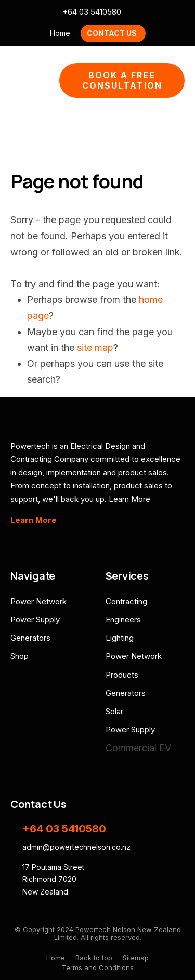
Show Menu (17, 81)
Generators (30, 638)
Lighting (120, 638)
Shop (19, 656)
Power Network (38, 601)
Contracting (126, 601)
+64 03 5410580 (92, 12)
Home (60, 33)
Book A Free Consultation (122, 81)
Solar (114, 711)
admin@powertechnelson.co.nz (135, 12)
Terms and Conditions (98, 967)
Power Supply (35, 620)
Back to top (94, 958)
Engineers (123, 620)
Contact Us (112, 33)
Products (122, 675)
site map (95, 347)
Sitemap (136, 958)
